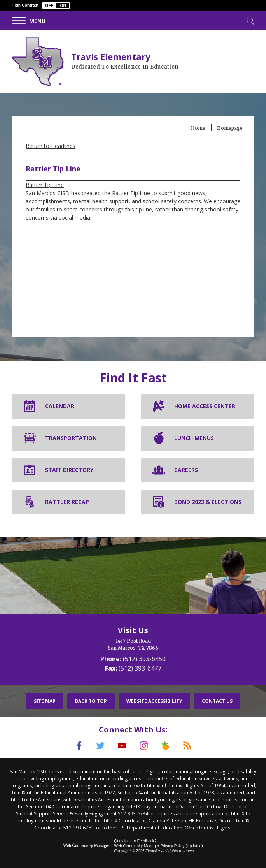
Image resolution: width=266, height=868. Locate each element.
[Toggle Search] (250, 20)
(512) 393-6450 (144, 659)
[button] (56, 5)
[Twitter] (99, 746)
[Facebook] (77, 746)
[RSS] (189, 746)
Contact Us (217, 701)
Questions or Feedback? (135, 841)
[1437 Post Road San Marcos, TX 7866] (133, 644)
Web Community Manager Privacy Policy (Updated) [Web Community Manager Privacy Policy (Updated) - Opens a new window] (158, 846)
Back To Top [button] (91, 701)
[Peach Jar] (167, 746)
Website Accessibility (154, 701)
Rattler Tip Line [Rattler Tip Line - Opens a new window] (45, 185)
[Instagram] (144, 746)
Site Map (45, 701)
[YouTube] (122, 746)
